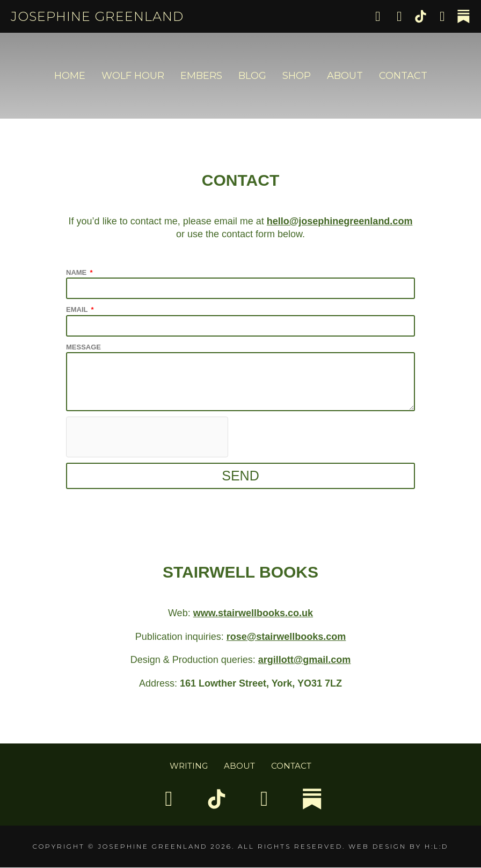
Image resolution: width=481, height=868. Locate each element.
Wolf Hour (133, 76)
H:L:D (436, 847)
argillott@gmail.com (305, 660)
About (345, 76)
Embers (201, 76)
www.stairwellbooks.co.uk (253, 613)
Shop (297, 76)
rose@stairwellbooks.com (286, 637)
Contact (403, 76)
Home (70, 76)
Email (78, 309)
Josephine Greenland (97, 16)
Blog (252, 76)
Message (83, 347)
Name (77, 272)
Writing (189, 766)
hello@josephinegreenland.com (340, 221)
